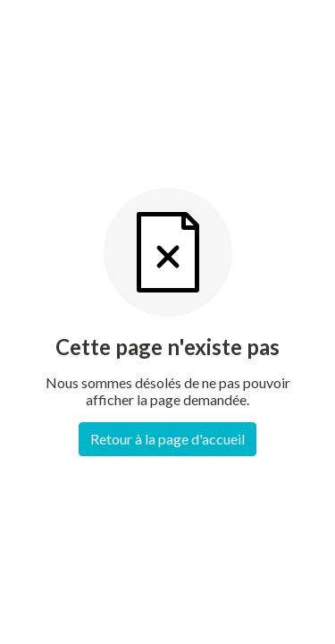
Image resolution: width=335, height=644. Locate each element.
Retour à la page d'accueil (167, 439)
